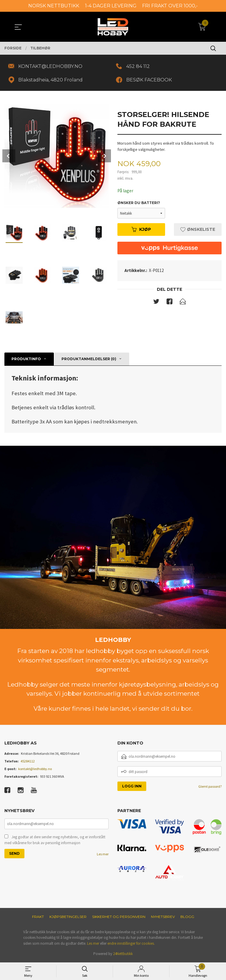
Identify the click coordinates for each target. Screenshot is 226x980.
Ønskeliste (198, 231)
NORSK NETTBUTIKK (54, 6)
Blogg (187, 918)
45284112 (28, 762)
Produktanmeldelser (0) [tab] (89, 360)
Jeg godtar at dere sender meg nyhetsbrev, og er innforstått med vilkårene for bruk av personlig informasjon (55, 841)
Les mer (103, 855)
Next (104, 157)
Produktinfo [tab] (26, 360)
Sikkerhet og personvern (119, 918)
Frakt (38, 918)
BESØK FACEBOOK (150, 80)
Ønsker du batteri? (139, 204)
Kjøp (141, 231)
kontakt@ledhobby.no (35, 770)
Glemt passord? (210, 787)
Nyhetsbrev (163, 918)
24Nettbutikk (123, 955)
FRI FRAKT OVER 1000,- (170, 6)
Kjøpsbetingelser (68, 918)
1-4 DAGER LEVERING (111, 6)
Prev (9, 157)
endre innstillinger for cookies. (131, 944)
